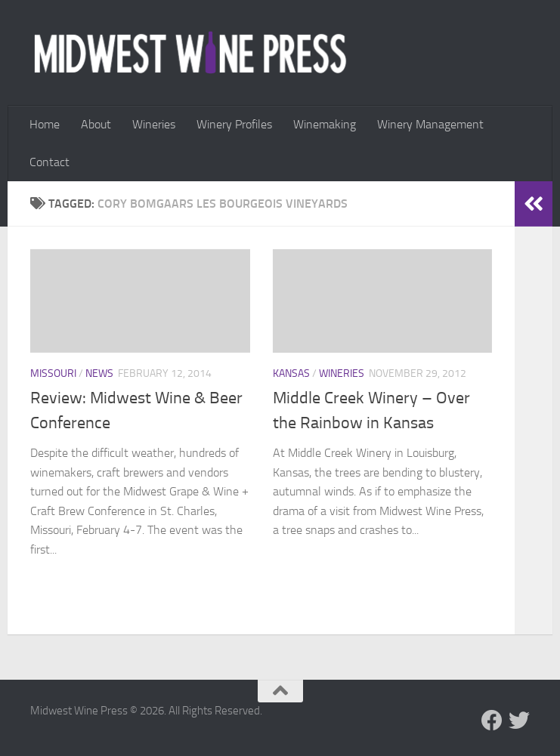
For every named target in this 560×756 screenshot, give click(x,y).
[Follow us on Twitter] (519, 721)
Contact (50, 162)
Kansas (291, 373)
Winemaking (325, 124)
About (96, 124)
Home (45, 124)
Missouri (53, 373)
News (99, 373)
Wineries (154, 124)
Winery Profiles (234, 124)
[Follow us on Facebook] (492, 721)
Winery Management (430, 124)
